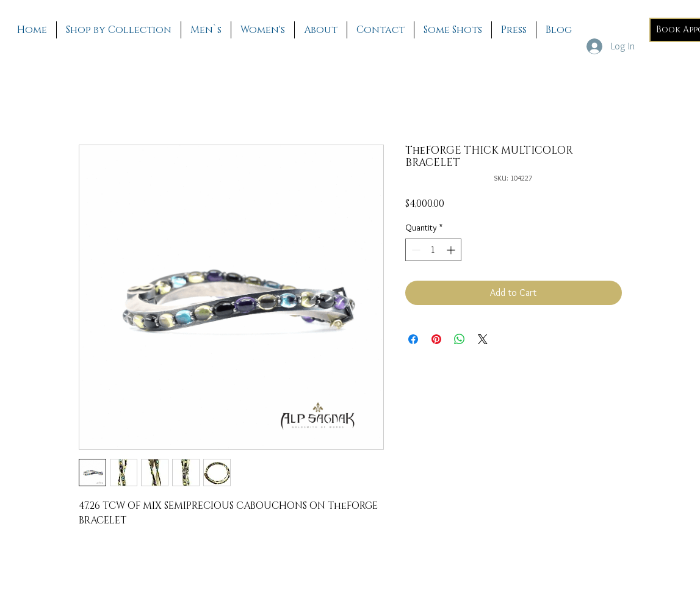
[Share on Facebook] (413, 339)
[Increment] (452, 250)
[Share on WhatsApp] (460, 339)
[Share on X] (483, 339)
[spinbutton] (433, 250)
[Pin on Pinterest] (436, 339)
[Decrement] (415, 250)
